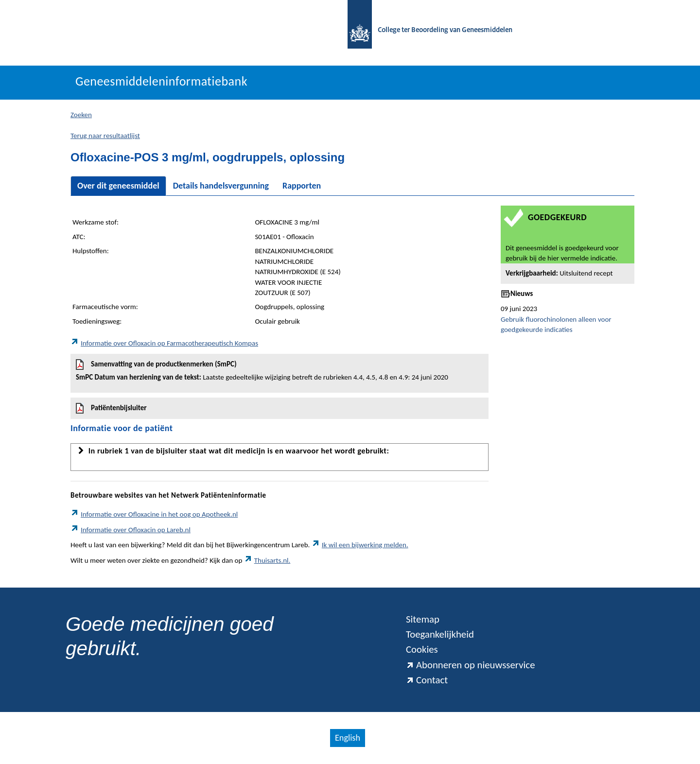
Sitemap (423, 619)
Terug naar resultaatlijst (105, 136)
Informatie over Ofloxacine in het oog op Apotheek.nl (154, 514)
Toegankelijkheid (440, 634)
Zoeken (81, 115)
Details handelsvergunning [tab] (221, 186)
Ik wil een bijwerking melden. (360, 545)
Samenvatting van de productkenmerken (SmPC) (280, 371)
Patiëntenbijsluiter (111, 408)
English (348, 738)
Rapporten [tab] (302, 186)
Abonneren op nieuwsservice (471, 665)
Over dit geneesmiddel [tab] (118, 186)
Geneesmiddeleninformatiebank (161, 81)
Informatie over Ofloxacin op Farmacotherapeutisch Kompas (164, 343)
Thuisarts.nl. (267, 560)
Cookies (422, 649)
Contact (427, 680)
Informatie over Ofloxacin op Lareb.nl (131, 530)
